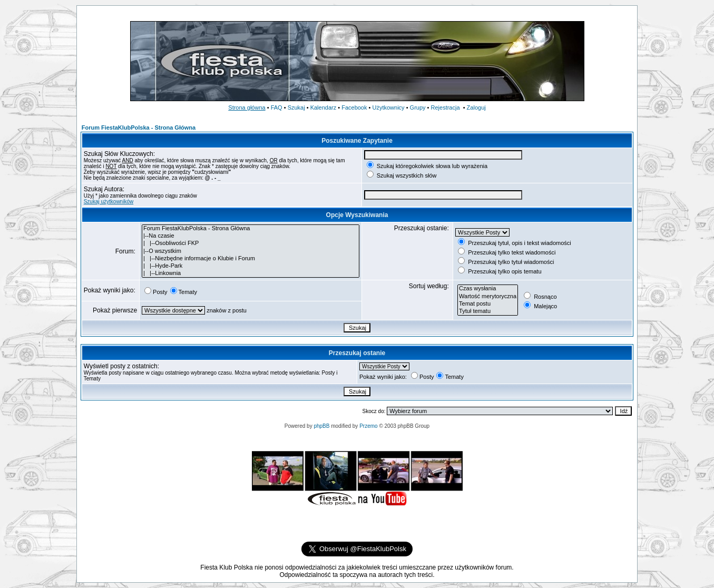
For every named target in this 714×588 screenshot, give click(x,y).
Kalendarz (324, 107)
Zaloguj (476, 107)
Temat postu (488, 304)
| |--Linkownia (251, 273)
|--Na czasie (251, 236)
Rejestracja (446, 107)
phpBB (321, 426)
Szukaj (296, 107)
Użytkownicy (388, 107)
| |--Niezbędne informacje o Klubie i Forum (251, 259)
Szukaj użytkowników (109, 202)
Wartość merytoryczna (488, 297)
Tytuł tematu (488, 311)
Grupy (418, 107)
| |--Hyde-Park (251, 266)
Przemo (368, 426)
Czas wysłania (488, 289)
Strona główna (247, 107)
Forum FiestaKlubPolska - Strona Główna (139, 128)
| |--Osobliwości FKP (251, 243)
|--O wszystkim (251, 251)
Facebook (354, 107)
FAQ (277, 107)
